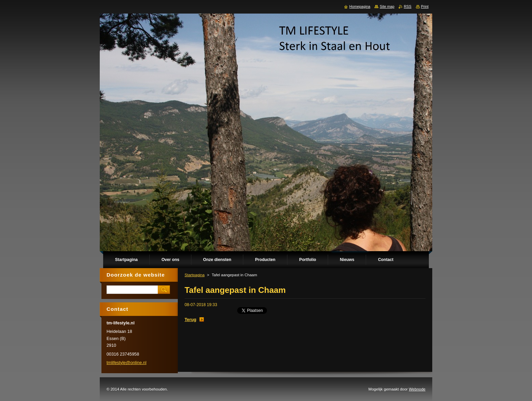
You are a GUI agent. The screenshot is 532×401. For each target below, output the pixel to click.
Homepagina (360, 6)
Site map (387, 6)
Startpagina (195, 275)
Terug (191, 319)
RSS (407, 6)
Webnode (417, 389)
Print (425, 6)
